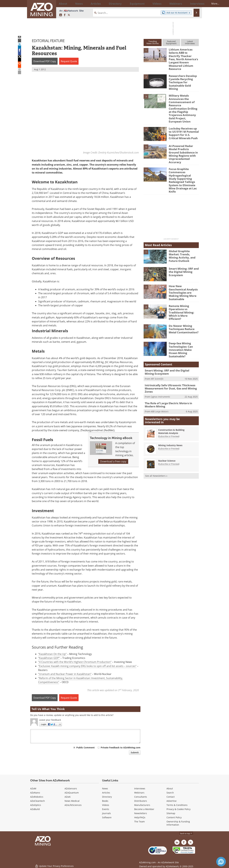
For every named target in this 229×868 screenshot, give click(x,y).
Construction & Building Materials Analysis (171, 400)
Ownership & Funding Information (178, 823)
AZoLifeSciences (73, 805)
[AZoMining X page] (69, 15)
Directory (106, 3)
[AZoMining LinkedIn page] (61, 15)
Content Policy (174, 817)
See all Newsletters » (156, 444)
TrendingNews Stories (153, 42)
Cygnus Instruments (160, 366)
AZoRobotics (37, 797)
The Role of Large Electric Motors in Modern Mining (171, 374)
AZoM (33, 788)
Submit (135, 753)
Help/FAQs (140, 817)
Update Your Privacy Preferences (54, 864)
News (105, 788)
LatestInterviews (190, 42)
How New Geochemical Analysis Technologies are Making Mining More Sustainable (183, 268)
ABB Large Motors (160, 380)
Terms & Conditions (177, 805)
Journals (106, 813)
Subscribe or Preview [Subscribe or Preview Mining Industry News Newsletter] (169, 417)
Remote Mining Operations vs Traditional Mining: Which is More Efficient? (183, 286)
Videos (106, 805)
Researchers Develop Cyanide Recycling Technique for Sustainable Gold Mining (183, 75)
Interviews (140, 788)
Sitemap (171, 813)
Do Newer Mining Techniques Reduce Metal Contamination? (182, 302)
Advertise (172, 801)
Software (107, 817)
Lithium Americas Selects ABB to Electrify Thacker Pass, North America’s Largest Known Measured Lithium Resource (184, 57)
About (170, 788)
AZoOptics (36, 805)
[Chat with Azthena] (221, 862)
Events (106, 809)
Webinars (139, 793)
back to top (186, 833)
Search (170, 793)
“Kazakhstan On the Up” (52, 654)
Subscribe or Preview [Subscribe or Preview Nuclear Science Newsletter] (169, 432)
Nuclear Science (167, 429)
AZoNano (35, 793)
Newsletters (141, 813)
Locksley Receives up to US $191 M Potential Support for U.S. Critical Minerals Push (183, 119)
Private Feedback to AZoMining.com (121, 748)
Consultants (141, 797)
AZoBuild (35, 809)
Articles (106, 793)
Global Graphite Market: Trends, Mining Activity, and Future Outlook (183, 232)
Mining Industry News (170, 414)
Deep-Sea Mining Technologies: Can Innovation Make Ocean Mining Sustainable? (183, 321)
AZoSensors (71, 788)
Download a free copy (113, 461)
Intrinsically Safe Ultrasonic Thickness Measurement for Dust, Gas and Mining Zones (168, 358)
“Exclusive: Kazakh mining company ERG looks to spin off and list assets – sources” (87, 666)
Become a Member (144, 809)
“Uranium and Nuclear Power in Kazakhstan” (65, 674)
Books (105, 801)
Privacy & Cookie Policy (179, 809)
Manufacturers (142, 805)
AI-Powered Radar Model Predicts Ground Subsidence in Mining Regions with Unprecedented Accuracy (184, 139)
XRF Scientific (157, 349)
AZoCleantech (38, 801)
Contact (171, 797)
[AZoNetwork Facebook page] (65, 15)
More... (195, 3)
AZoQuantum (72, 793)
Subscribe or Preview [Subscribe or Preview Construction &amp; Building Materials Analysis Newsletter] (169, 405)
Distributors (141, 801)
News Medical (72, 801)
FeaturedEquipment (171, 42)
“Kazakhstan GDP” (49, 658)
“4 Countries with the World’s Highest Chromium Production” (75, 662)
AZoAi (68, 797)
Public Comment (85, 748)
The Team (139, 822)
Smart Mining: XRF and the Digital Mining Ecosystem (182, 249)
